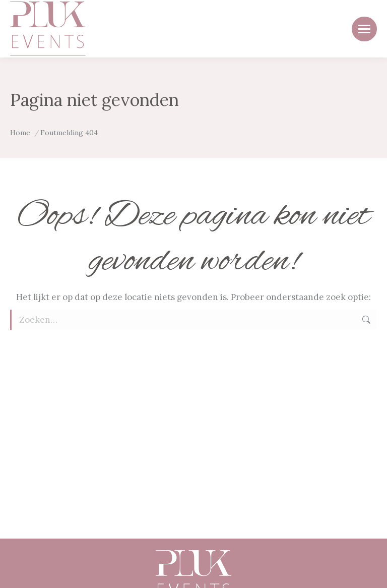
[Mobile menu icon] (364, 29)
